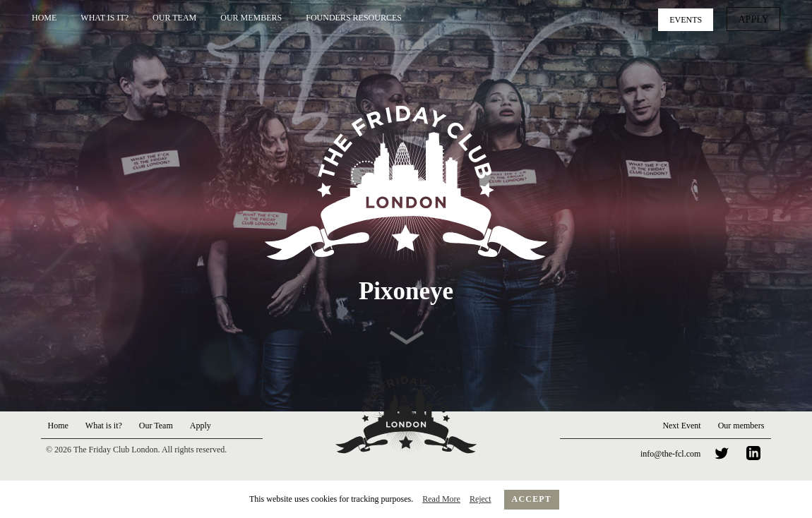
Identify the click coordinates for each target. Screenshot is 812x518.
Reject (480, 499)
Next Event (681, 426)
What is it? (105, 18)
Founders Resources (354, 18)
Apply (756, 18)
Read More (441, 499)
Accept (532, 499)
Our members (741, 426)
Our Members (251, 18)
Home (44, 18)
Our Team (174, 18)
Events (691, 18)
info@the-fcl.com (670, 454)
